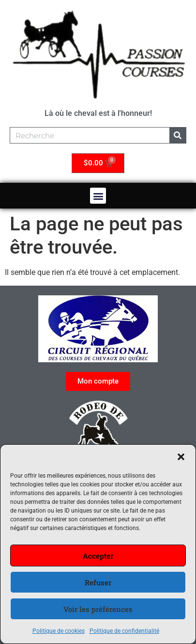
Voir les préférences (98, 609)
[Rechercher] (178, 135)
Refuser (98, 582)
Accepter (98, 556)
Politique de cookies (59, 631)
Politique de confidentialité (124, 631)
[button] (181, 457)
